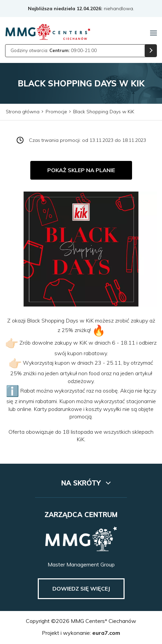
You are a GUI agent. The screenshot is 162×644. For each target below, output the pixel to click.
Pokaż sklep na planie (81, 170)
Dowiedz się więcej (81, 589)
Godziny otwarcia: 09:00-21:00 (54, 50)
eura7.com (106, 633)
